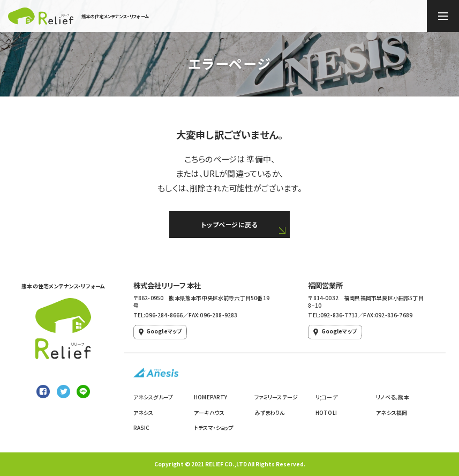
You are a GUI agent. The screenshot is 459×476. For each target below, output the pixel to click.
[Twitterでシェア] (63, 392)
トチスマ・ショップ (214, 427)
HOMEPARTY (211, 397)
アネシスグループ (153, 397)
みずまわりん (269, 412)
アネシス (144, 412)
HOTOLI (326, 412)
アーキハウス (209, 412)
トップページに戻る (229, 224)
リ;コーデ (326, 397)
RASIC (142, 427)
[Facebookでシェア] (43, 392)
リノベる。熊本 (392, 397)
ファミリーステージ (276, 397)
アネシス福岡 (392, 412)
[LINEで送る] (83, 392)
